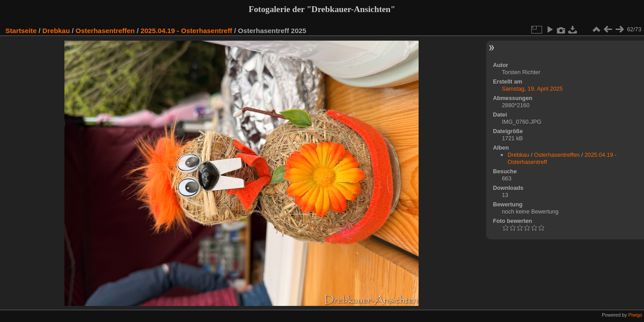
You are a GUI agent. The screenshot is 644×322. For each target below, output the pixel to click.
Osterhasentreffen (105, 31)
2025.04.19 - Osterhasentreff (186, 31)
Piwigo (635, 315)
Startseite (21, 31)
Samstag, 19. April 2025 (532, 89)
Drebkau (56, 31)
